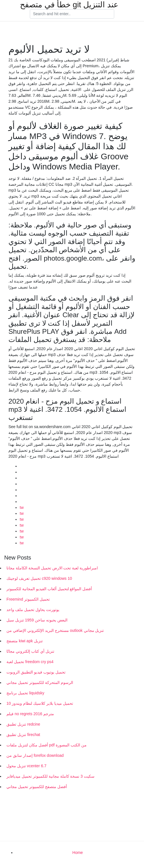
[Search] (72, 14)
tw (22, 507)
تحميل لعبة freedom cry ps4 (30, 662)
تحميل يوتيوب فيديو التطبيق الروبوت (36, 672)
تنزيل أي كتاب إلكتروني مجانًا (30, 651)
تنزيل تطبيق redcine (23, 724)
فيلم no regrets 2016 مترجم (30, 714)
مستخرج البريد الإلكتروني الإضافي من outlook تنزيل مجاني (55, 630)
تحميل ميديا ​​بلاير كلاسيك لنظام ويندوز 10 (40, 703)
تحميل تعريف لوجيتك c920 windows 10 (39, 578)
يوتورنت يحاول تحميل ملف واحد (33, 610)
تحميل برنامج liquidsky (25, 693)
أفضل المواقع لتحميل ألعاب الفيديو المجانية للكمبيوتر (49, 589)
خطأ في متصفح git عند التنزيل (69, 5)
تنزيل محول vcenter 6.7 (26, 766)
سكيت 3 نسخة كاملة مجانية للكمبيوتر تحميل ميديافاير (50, 776)
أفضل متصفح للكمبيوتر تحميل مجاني (37, 787)
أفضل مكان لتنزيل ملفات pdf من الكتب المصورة (47, 745)
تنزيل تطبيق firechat (23, 735)
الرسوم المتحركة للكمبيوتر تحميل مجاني (40, 683)
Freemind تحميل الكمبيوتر (28, 599)
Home (77, 853)
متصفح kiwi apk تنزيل (25, 641)
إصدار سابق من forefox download (35, 755)
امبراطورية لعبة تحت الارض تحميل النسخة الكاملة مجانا (52, 568)
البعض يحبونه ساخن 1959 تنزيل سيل (37, 620)
